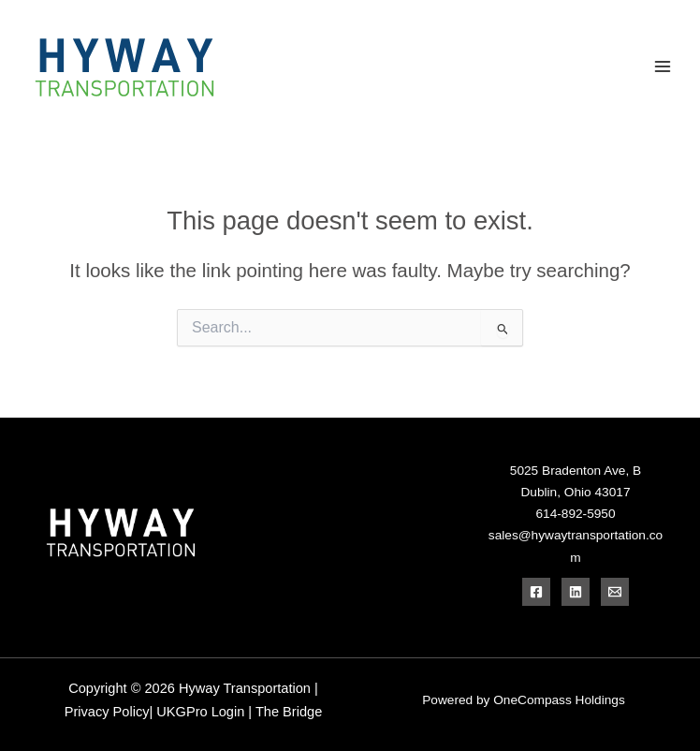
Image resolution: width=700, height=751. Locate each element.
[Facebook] (536, 592)
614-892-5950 (575, 514)
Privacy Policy (111, 712)
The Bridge (289, 712)
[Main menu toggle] (663, 67)
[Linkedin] (576, 592)
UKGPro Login (200, 712)
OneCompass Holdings (559, 700)
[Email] (615, 592)
